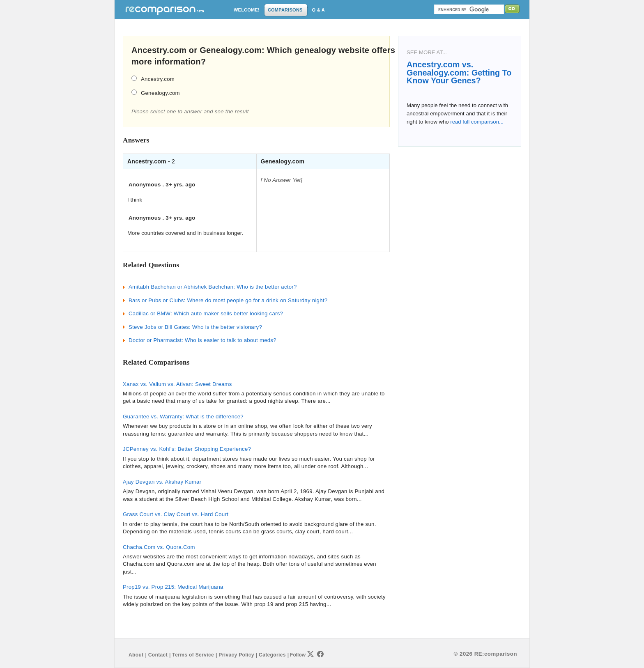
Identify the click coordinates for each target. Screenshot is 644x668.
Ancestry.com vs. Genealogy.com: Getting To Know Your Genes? (459, 73)
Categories (272, 655)
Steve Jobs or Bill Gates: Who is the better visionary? (195, 327)
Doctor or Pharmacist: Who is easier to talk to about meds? (202, 340)
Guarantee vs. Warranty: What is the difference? (183, 417)
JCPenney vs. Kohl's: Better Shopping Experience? (187, 449)
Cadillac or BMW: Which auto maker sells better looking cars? (206, 313)
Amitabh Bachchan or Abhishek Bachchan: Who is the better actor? (213, 287)
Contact (158, 655)
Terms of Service (193, 655)
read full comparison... (476, 122)
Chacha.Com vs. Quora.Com (159, 547)
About (136, 655)
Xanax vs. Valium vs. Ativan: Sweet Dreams (177, 384)
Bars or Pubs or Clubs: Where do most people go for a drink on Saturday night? (228, 300)
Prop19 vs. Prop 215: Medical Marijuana (173, 587)
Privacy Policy (236, 655)
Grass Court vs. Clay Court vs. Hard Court (176, 514)
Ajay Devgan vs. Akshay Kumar (162, 482)
